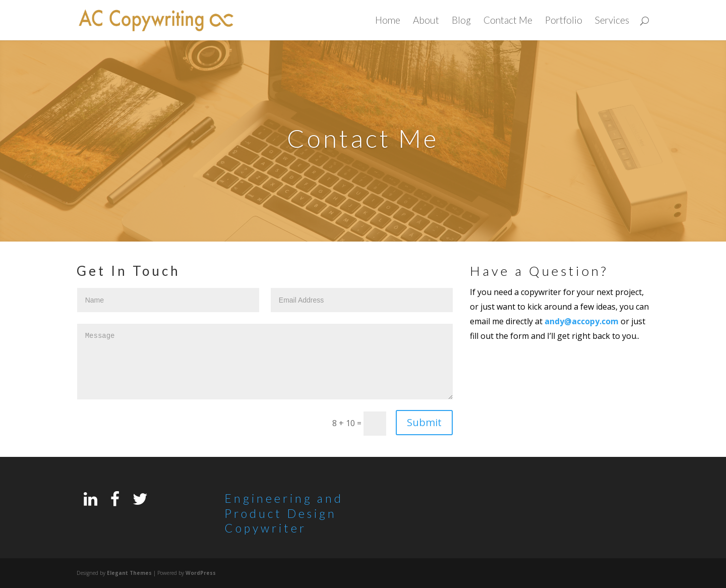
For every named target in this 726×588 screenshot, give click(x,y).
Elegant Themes (129, 573)
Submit (424, 422)
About (426, 21)
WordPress (201, 573)
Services (612, 21)
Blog (461, 21)
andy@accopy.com (582, 321)
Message (265, 362)
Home (388, 21)
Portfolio (564, 21)
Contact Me (508, 21)
